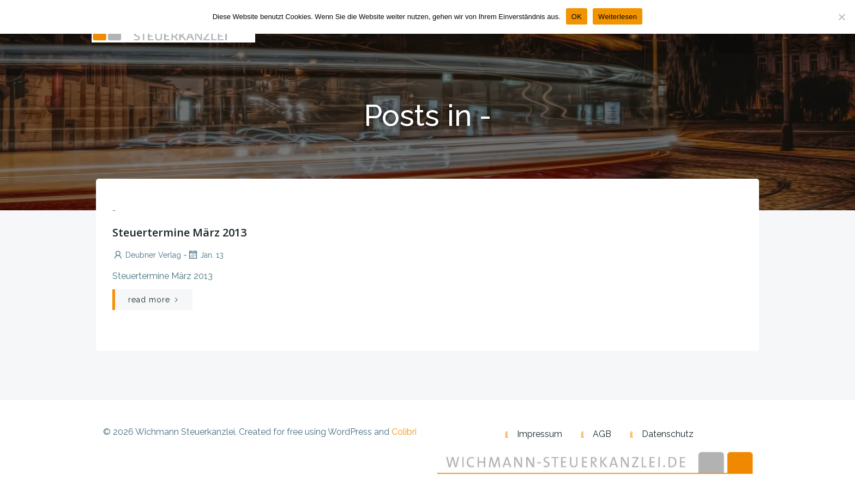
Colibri (404, 432)
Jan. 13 (205, 255)
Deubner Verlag (147, 255)
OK (577, 17)
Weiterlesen (618, 17)
